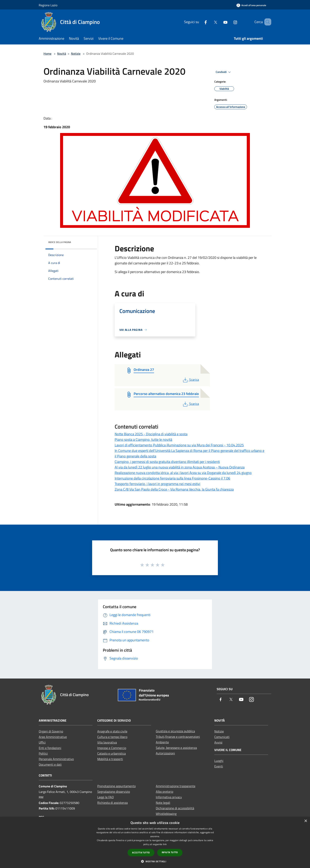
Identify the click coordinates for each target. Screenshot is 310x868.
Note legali (163, 803)
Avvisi (218, 742)
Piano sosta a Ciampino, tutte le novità (143, 440)
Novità (62, 54)
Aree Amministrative (53, 737)
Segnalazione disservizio (114, 792)
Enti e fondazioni (50, 748)
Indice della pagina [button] (60, 242)
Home (47, 54)
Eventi (219, 766)
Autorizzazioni (165, 753)
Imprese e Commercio (112, 748)
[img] (89, 241)
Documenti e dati (50, 764)
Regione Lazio (48, 5)
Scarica (190, 380)
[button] (155, 861)
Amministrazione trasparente (176, 786)
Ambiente (162, 742)
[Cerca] (267, 22)
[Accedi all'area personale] (251, 5)
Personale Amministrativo (56, 759)
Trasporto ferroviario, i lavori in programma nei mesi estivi (157, 484)
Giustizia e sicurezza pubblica (175, 731)
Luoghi (219, 761)
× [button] (306, 821)
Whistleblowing (166, 814)
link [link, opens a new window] (165, 844)
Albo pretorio (164, 792)
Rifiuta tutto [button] (170, 852)
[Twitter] (210, 22)
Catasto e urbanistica (112, 753)
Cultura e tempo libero (112, 737)
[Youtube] (220, 22)
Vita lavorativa (107, 742)
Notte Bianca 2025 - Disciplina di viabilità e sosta (151, 434)
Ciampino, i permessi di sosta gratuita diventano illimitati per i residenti (167, 462)
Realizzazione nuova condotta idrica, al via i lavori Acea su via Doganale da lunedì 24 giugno (183, 473)
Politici (43, 753)
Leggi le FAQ (106, 797)
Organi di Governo (51, 731)
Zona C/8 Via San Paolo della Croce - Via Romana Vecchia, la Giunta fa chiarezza (174, 489)
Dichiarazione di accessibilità (175, 808)
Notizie (76, 54)
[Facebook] (200, 22)
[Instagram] (230, 22)
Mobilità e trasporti (110, 759)
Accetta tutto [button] (141, 852)
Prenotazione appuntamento (116, 786)
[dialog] (155, 842)
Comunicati (222, 737)
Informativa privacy (169, 797)
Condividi (224, 72)
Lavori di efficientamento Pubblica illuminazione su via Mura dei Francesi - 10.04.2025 (179, 445)
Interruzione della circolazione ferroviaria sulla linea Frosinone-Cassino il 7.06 (172, 478)
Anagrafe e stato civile (112, 731)
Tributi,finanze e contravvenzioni (178, 737)
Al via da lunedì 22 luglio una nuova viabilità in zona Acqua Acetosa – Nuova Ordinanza (180, 467)
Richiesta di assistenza (112, 803)
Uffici (42, 742)
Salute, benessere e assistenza (176, 748)
